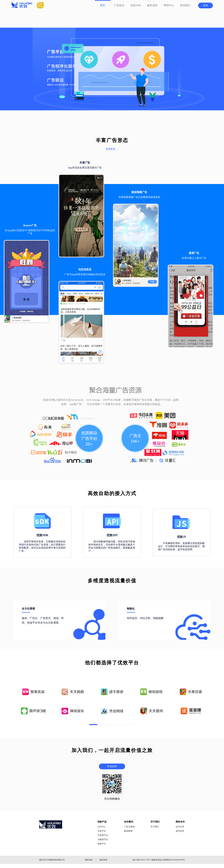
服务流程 (152, 5)
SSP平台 (101, 827)
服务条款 (89, 860)
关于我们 (155, 827)
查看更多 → (112, 149)
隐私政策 (103, 860)
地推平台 (102, 844)
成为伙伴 (180, 831)
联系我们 (185, 5)
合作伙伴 (180, 827)
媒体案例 (128, 831)
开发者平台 (103, 835)
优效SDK (136, 5)
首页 (102, 5)
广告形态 (119, 5)
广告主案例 (129, 827)
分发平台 (102, 831)
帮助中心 (169, 5)
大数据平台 (103, 839)
